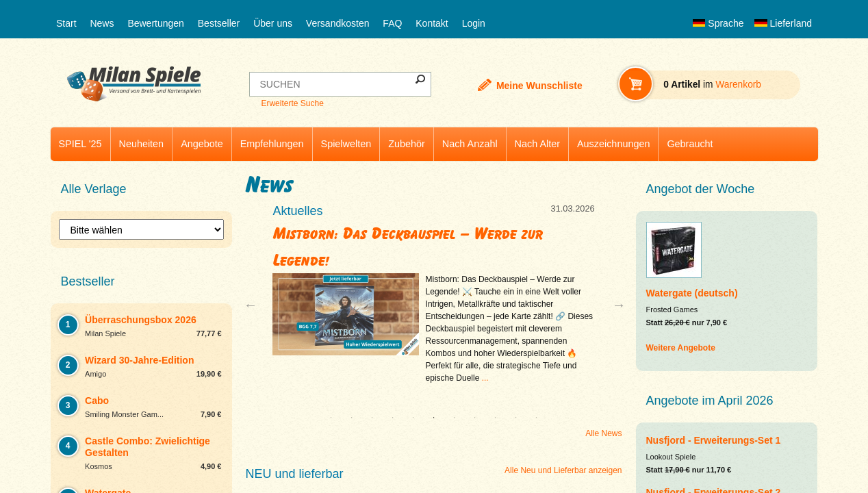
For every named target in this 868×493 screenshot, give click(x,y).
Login (474, 23)
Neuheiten (142, 144)
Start (66, 23)
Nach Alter (537, 144)
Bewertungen (156, 23)
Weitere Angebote (681, 348)
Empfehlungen (272, 144)
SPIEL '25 (80, 144)
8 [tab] (475, 418)
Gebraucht (690, 144)
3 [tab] (372, 418)
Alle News (603, 433)
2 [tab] (352, 418)
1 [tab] (331, 418)
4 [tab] (393, 418)
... (485, 378)
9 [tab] (496, 418)
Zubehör (407, 144)
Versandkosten (338, 23)
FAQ (392, 23)
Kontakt (432, 23)
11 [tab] (537, 418)
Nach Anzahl (470, 144)
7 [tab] (455, 418)
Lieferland (783, 23)
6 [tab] (434, 418)
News (102, 23)
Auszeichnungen (613, 144)
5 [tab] (413, 418)
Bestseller (219, 23)
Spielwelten (346, 144)
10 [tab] (516, 418)
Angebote (202, 144)
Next (613, 305)
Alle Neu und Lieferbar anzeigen (563, 470)
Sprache (718, 23)
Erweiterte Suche (292, 103)
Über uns (273, 23)
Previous (254, 305)
